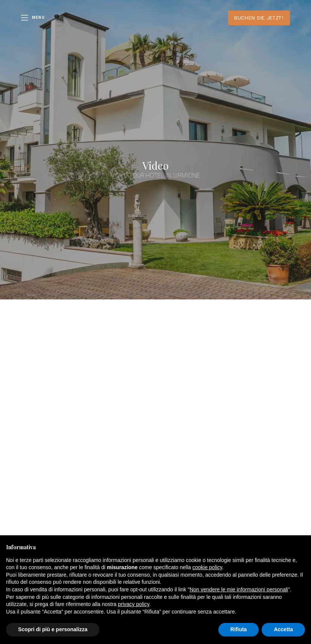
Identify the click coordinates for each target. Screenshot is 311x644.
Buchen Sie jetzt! (259, 18)
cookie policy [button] (207, 567)
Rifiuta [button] (239, 629)
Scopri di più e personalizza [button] (53, 629)
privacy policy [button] (133, 604)
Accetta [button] (283, 629)
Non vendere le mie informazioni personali (239, 589)
